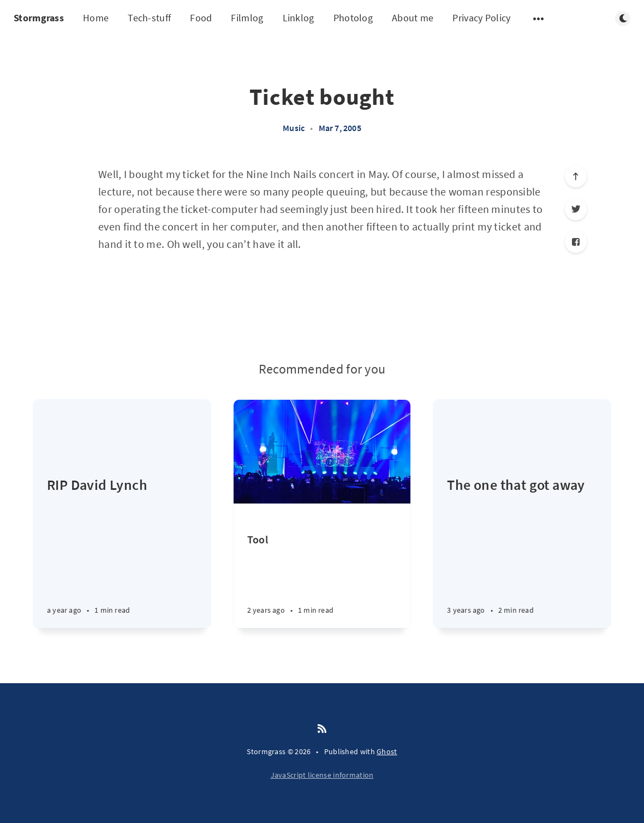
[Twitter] (576, 209)
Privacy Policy (481, 18)
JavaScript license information (322, 775)
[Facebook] (576, 242)
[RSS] (322, 729)
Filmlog (247, 18)
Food (201, 18)
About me (413, 18)
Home (96, 18)
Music (294, 128)
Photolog (353, 18)
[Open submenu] (539, 19)
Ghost (387, 751)
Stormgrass (39, 18)
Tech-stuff (149, 18)
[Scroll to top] (576, 176)
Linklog (299, 18)
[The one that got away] (522, 552)
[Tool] (322, 580)
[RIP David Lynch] (122, 552)
